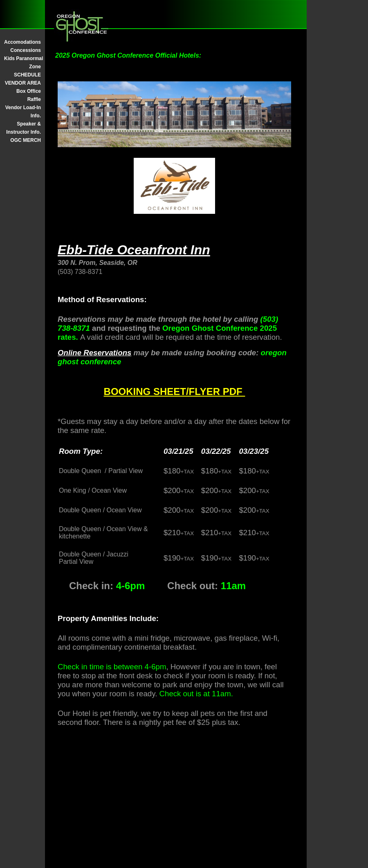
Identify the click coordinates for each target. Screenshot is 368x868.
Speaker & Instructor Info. (24, 128)
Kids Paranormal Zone (22, 63)
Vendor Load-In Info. (23, 112)
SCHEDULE (27, 75)
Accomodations (22, 42)
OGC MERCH (26, 140)
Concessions (26, 50)
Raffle (34, 99)
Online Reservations (94, 353)
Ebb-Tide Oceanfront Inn (134, 250)
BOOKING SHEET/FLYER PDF (175, 391)
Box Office (29, 91)
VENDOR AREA (23, 83)
